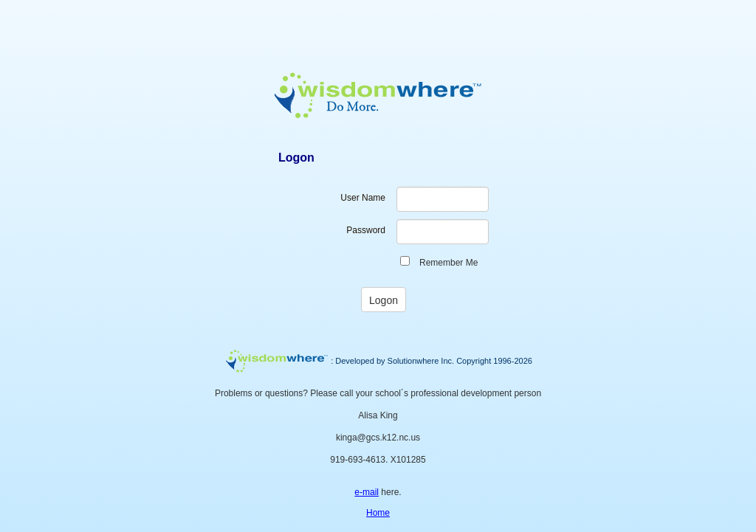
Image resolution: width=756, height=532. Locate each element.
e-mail (367, 492)
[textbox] (443, 199)
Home (378, 513)
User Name (363, 198)
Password (366, 230)
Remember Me (449, 263)
